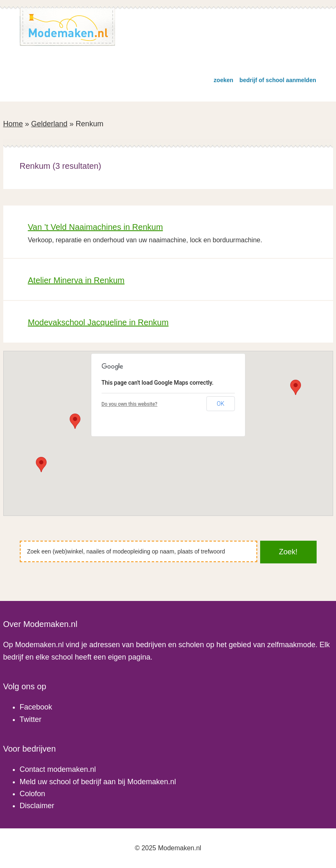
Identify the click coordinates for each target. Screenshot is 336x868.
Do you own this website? (129, 404)
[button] (41, 465)
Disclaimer (37, 806)
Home (13, 124)
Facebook (36, 707)
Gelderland (49, 124)
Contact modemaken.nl (58, 769)
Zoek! (288, 552)
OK (221, 404)
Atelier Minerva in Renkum (76, 280)
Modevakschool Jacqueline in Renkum (98, 322)
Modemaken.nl (68, 27)
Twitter (31, 719)
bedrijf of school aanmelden (278, 80)
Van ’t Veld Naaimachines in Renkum (96, 227)
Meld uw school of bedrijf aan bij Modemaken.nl (98, 782)
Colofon (33, 794)
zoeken (223, 80)
